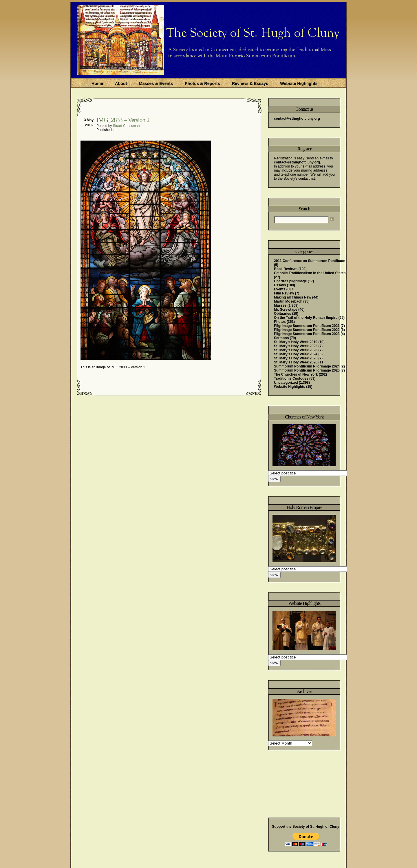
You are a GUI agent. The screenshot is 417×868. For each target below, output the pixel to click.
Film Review (284, 293)
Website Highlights (299, 83)
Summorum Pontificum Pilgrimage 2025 (307, 370)
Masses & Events (156, 83)
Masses (280, 305)
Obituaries (282, 314)
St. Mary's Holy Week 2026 (296, 362)
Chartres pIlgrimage (290, 281)
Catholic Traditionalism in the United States (310, 273)
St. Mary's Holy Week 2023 (296, 350)
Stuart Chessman (126, 126)
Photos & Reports (202, 83)
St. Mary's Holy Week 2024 (296, 354)
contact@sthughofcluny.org (297, 119)
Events (280, 289)
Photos (280, 322)
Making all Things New (293, 297)
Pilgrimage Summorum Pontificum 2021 (307, 326)
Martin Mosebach (288, 301)
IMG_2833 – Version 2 (123, 120)
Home (97, 83)
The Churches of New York (296, 374)
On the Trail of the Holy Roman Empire (306, 318)
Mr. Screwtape (286, 310)
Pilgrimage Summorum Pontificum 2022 (307, 330)
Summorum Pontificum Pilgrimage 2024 (307, 366)
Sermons (281, 338)
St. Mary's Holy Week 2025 (296, 358)
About (121, 83)
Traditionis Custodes (291, 379)
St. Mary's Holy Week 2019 (296, 342)
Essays (280, 285)
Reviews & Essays (250, 83)
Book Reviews (286, 269)
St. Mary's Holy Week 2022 (296, 346)
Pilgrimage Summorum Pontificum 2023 (307, 334)
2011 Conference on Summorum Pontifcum (310, 261)
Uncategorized (286, 383)
